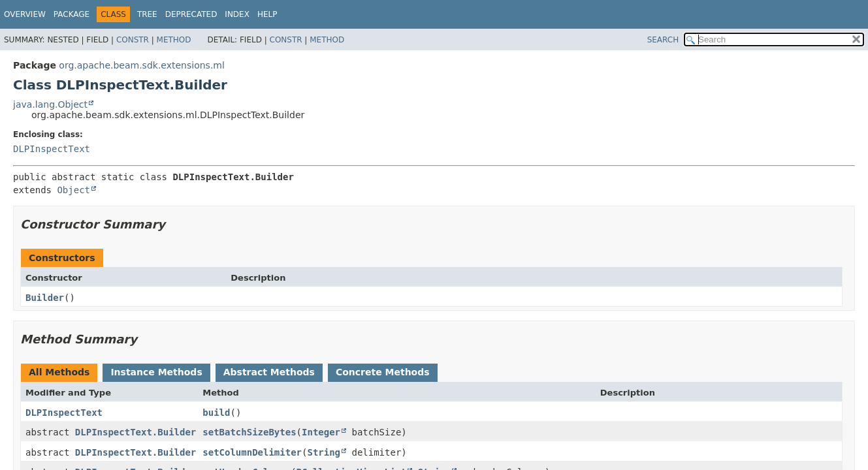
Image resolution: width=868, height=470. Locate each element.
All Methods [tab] (59, 372)
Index (237, 14)
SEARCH (663, 40)
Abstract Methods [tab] (269, 372)
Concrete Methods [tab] (383, 372)
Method (174, 40)
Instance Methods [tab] (156, 372)
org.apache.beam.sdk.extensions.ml (142, 65)
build (216, 413)
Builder (45, 298)
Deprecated (191, 14)
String (324, 452)
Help (267, 14)
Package (72, 14)
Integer (321, 432)
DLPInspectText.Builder (136, 432)
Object (73, 190)
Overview (25, 14)
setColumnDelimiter (252, 452)
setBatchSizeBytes (249, 432)
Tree (147, 14)
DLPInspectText (52, 149)
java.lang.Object (50, 104)
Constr (133, 40)
